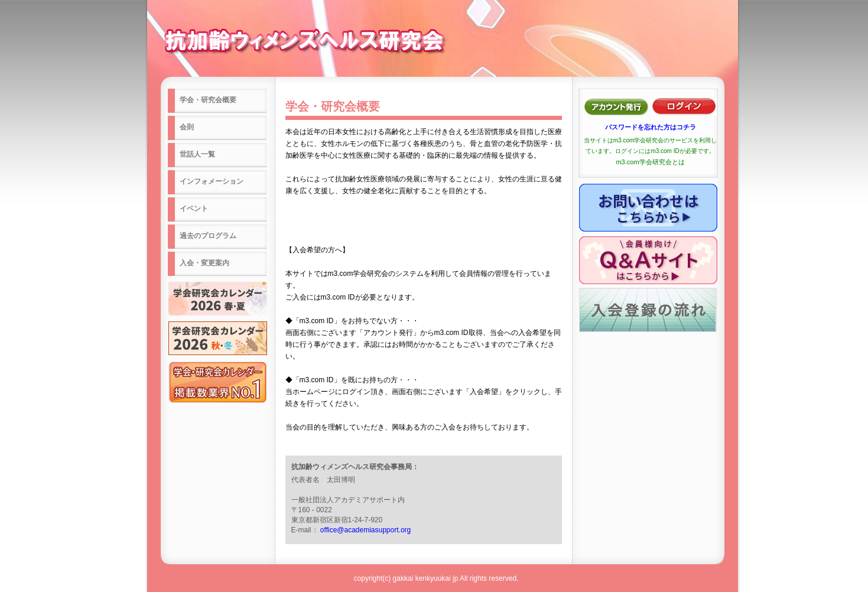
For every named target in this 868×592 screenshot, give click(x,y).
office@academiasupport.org (365, 530)
